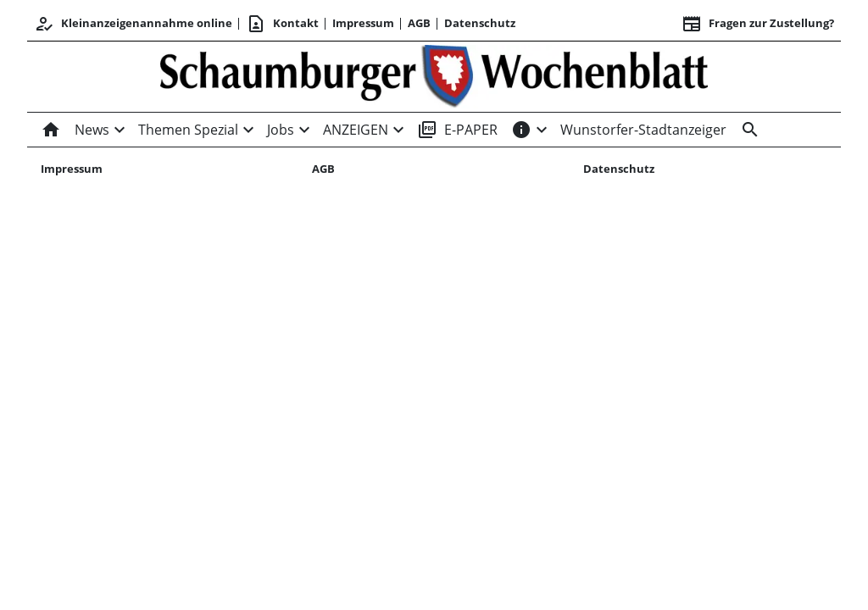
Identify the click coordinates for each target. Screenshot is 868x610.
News (92, 130)
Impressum (363, 23)
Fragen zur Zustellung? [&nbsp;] (758, 24)
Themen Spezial (188, 130)
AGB (419, 23)
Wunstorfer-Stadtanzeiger (643, 130)
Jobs (281, 130)
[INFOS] (521, 130)
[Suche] (747, 130)
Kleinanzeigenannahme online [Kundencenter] (133, 24)
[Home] (54, 130)
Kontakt (282, 24)
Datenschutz (480, 23)
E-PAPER (457, 130)
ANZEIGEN (356, 130)
